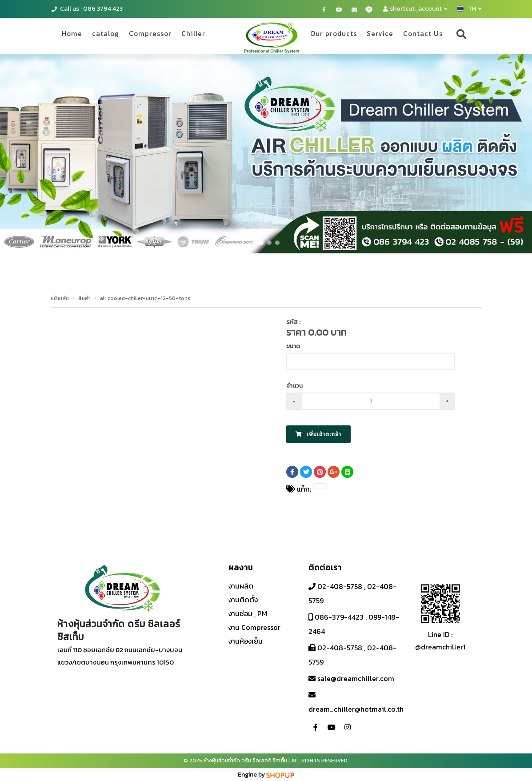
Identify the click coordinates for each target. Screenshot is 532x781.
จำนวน (294, 386)
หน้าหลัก (60, 298)
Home (74, 35)
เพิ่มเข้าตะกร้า (318, 434)
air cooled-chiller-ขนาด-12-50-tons (145, 298)
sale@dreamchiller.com (355, 678)
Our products (326, 35)
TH (469, 9)
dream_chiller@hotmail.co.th (356, 709)
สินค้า (84, 298)
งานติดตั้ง (243, 600)
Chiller (206, 35)
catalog (111, 35)
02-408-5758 (339, 586)
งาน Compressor (254, 627)
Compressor (160, 35)
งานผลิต (241, 586)
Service (376, 35)
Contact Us (421, 35)
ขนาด (293, 346)
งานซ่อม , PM (248, 613)
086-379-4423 (338, 617)
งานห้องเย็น (246, 641)
